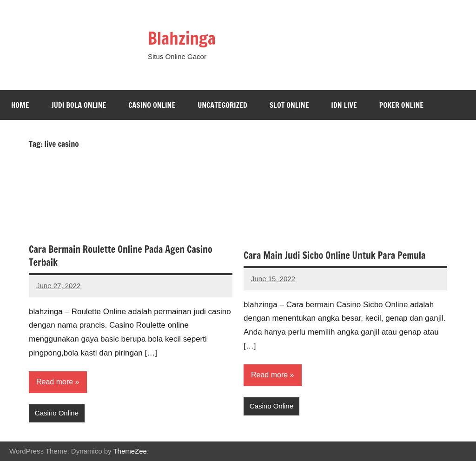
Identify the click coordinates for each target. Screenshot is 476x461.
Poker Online (401, 105)
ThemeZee (130, 451)
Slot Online (289, 105)
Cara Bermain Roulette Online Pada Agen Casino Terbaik (121, 256)
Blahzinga (182, 38)
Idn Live (344, 105)
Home (20, 105)
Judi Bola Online (79, 105)
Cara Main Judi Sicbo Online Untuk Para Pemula (334, 255)
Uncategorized (222, 105)
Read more (55, 382)
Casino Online (152, 105)
